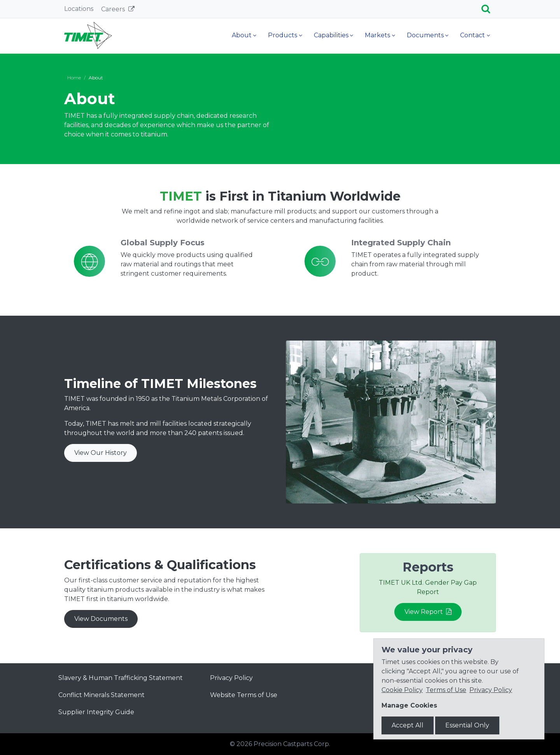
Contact (472, 35)
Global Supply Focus (163, 243)
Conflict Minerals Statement (101, 695)
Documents (425, 35)
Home (74, 78)
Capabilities (331, 35)
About (242, 35)
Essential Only (467, 725)
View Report (428, 612)
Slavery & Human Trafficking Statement (121, 678)
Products (283, 35)
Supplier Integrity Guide (96, 712)
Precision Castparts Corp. (292, 744)
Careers (114, 9)
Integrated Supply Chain (401, 243)
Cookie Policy (402, 690)
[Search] (489, 9)
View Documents (101, 619)
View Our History (101, 453)
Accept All (408, 725)
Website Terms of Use (244, 695)
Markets (377, 35)
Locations (79, 9)
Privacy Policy (231, 678)
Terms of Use (446, 690)
